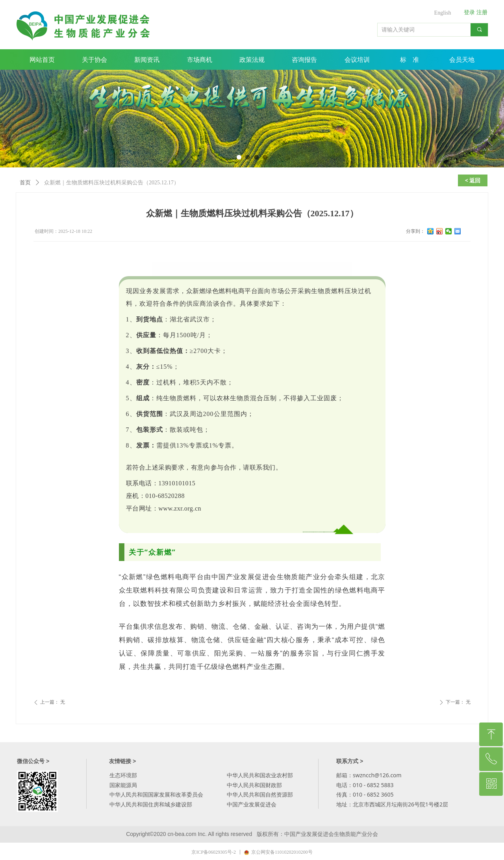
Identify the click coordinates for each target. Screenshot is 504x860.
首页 (25, 183)
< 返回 (473, 180)
